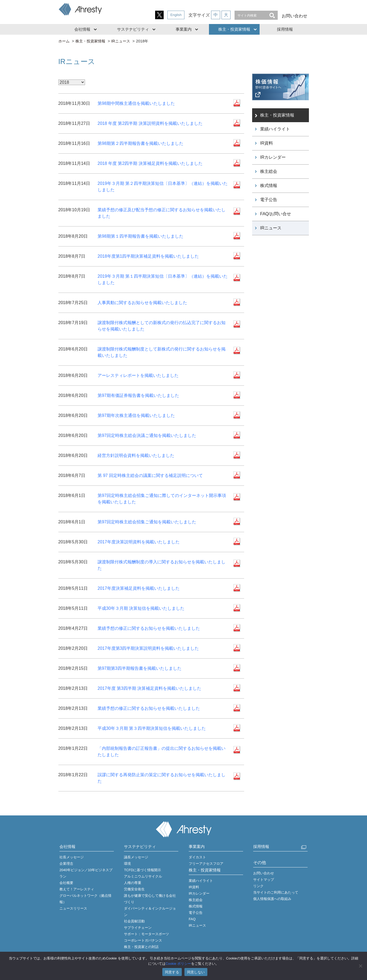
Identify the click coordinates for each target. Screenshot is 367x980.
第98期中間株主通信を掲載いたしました (136, 103)
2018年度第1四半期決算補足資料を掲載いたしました (148, 256)
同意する (172, 972)
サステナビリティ (133, 29)
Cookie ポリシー (178, 964)
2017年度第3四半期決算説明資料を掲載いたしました (148, 648)
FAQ (192, 919)
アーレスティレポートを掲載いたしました (138, 375)
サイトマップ (264, 880)
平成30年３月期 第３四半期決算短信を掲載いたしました (152, 728)
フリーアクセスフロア (206, 864)
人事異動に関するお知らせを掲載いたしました (142, 303)
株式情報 (269, 186)
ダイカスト (197, 857)
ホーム (64, 41)
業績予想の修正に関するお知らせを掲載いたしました (149, 628)
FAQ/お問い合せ (276, 214)
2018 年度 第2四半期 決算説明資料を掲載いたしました (150, 123)
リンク (258, 886)
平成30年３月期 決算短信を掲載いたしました (141, 608)
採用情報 (285, 29)
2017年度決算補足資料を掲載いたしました (139, 588)
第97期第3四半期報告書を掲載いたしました (140, 668)
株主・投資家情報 (234, 29)
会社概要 (66, 883)
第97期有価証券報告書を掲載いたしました (138, 395)
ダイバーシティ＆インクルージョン (150, 912)
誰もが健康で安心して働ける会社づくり (150, 899)
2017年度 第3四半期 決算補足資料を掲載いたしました (149, 688)
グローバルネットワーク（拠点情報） (85, 899)
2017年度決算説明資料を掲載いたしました (139, 542)
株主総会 (269, 171)
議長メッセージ (136, 857)
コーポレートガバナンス (143, 940)
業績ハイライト (275, 129)
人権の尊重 (133, 883)
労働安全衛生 (134, 889)
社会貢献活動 (134, 921)
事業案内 (184, 29)
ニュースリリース (73, 908)
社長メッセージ (72, 857)
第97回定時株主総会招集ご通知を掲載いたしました (147, 522)
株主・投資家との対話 (141, 947)
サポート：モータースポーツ (146, 934)
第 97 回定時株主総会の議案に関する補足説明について (150, 475)
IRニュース (120, 41)
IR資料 (267, 143)
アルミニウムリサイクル (143, 876)
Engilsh (176, 15)
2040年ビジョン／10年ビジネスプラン (86, 873)
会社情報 (82, 29)
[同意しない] (360, 966)
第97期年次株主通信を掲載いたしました (136, 415)
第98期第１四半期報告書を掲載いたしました (140, 236)
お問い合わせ (295, 16)
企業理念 (66, 864)
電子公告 (269, 200)
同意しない (196, 972)
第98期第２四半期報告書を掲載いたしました (140, 143)
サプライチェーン (138, 928)
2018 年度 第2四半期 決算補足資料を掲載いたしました (150, 163)
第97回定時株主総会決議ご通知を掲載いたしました (147, 435)
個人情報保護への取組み (272, 899)
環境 (127, 864)
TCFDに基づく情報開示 (142, 870)
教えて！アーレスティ (77, 889)
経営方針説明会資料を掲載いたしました (136, 455)
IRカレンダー (273, 157)
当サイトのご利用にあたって (276, 892)
